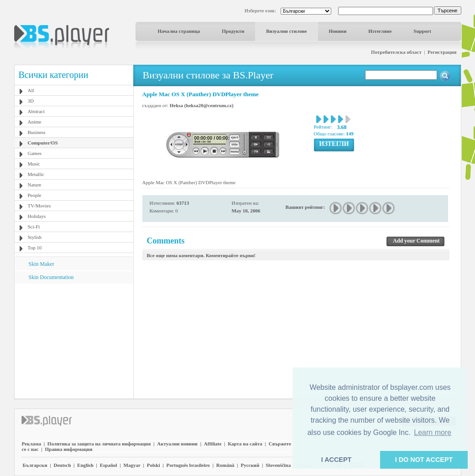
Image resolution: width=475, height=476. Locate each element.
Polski (154, 465)
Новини (338, 31)
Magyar (132, 465)
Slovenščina (278, 465)
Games (35, 153)
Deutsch (62, 465)
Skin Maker (42, 264)
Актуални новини (177, 444)
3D (31, 101)
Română (225, 465)
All (31, 90)
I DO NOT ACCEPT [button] (424, 460)
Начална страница (179, 31)
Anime (35, 122)
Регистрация (442, 52)
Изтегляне (380, 31)
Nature (35, 185)
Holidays (37, 216)
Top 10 (35, 248)
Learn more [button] (433, 432)
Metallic (36, 174)
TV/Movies (39, 206)
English (85, 465)
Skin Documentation (51, 277)
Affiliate (213, 444)
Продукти (233, 31)
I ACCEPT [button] (337, 460)
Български (35, 465)
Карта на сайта (245, 444)
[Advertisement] (73, 341)
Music (34, 164)
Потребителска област (396, 52)
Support (422, 31)
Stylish (35, 237)
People (35, 195)
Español (109, 465)
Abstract (36, 111)
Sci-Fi (34, 227)
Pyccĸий (250, 465)
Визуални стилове (286, 31)
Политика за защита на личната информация (99, 444)
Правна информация (68, 449)
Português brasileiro (188, 465)
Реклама (31, 444)
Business (37, 132)
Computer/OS (43, 143)
